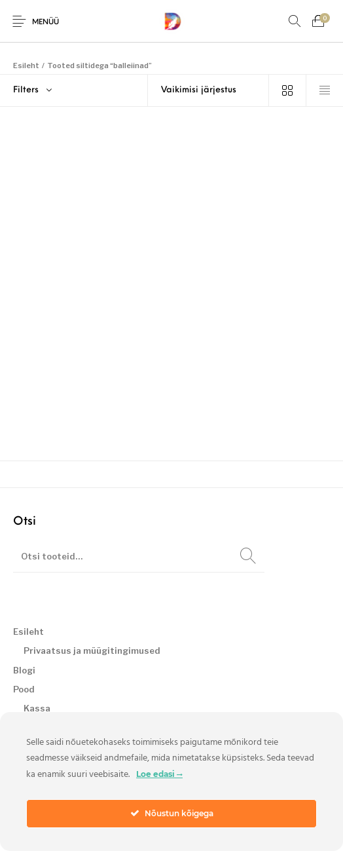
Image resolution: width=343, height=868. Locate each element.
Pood (24, 689)
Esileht (26, 66)
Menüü (45, 23)
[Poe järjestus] (208, 90)
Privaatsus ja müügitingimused (92, 651)
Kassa (37, 708)
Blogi (24, 670)
